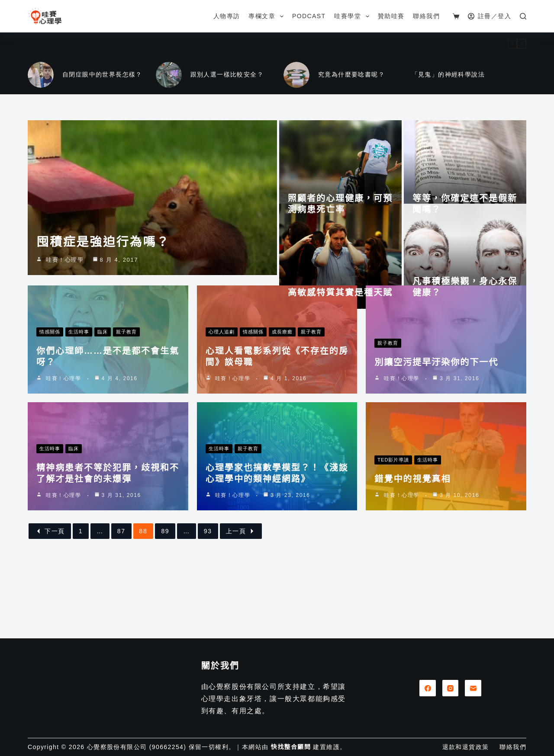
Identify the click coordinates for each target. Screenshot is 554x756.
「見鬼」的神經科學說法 (448, 74)
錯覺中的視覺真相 (412, 540)
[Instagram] (451, 688)
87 (121, 593)
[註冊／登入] (490, 16)
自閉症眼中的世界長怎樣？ (102, 74)
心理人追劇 (222, 393)
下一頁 (50, 593)
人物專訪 (227, 16)
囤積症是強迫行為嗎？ (103, 303)
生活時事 (79, 393)
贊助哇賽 (391, 16)
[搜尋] (523, 16)
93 (208, 593)
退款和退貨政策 (466, 747)
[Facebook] (428, 688)
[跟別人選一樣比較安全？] (169, 75)
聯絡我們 (426, 16)
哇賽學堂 (353, 16)
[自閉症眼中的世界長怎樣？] (41, 75)
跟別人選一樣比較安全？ (227, 74)
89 (165, 593)
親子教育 (126, 393)
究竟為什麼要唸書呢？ (351, 74)
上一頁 (241, 593)
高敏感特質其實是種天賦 (340, 322)
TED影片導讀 (393, 521)
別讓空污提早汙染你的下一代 (436, 423)
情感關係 (50, 393)
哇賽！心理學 (65, 321)
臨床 (103, 393)
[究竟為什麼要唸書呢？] (296, 75)
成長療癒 (282, 393)
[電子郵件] (473, 688)
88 (143, 593)
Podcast (309, 16)
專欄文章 (267, 16)
